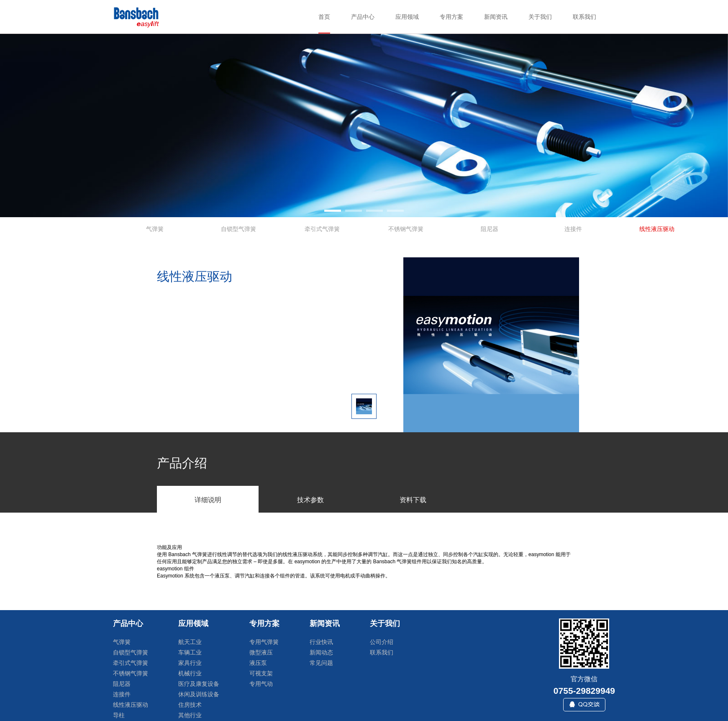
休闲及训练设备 (199, 694)
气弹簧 (122, 642)
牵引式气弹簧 (131, 663)
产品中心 (128, 623)
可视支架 (261, 673)
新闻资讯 (325, 623)
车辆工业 (190, 652)
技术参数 (310, 500)
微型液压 (261, 652)
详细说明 (208, 500)
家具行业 (190, 663)
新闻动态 (321, 652)
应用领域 (193, 623)
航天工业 (190, 642)
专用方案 (264, 623)
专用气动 (261, 684)
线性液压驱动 (131, 705)
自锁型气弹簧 (131, 652)
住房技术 (190, 705)
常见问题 (321, 663)
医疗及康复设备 (199, 684)
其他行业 (190, 715)
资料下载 (413, 500)
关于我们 (385, 623)
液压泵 (258, 663)
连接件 (122, 694)
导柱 (119, 715)
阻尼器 (122, 684)
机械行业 (190, 673)
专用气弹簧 (264, 642)
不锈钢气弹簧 (131, 673)
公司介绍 (382, 642)
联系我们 (382, 652)
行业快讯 (321, 642)
